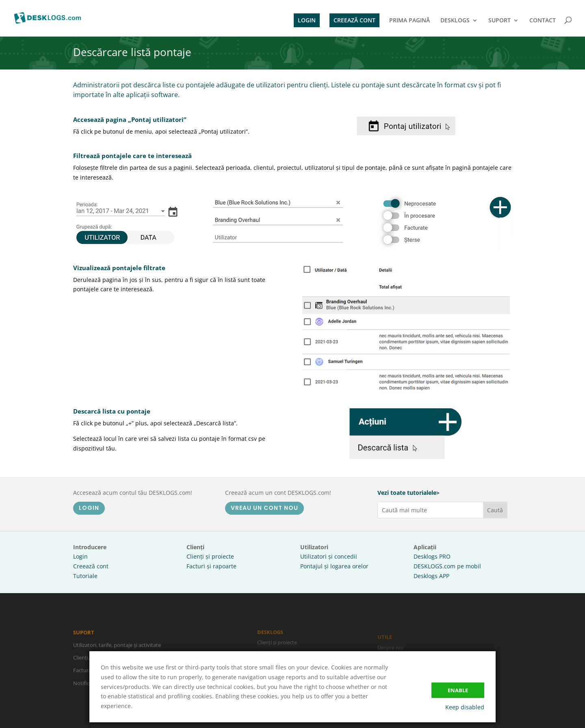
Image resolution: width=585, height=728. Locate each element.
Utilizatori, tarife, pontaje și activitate (117, 648)
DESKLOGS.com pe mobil (447, 566)
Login (80, 556)
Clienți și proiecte (210, 556)
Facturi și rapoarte (211, 566)
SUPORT (499, 21)
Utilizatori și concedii (329, 556)
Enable (458, 690)
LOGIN (307, 20)
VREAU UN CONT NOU (264, 508)
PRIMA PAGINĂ (409, 21)
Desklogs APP (431, 576)
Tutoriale (85, 576)
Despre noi (390, 649)
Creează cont (91, 566)
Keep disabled (465, 707)
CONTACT (543, 21)
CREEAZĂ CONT (354, 20)
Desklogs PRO (432, 556)
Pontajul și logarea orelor (334, 566)
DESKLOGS (455, 21)
